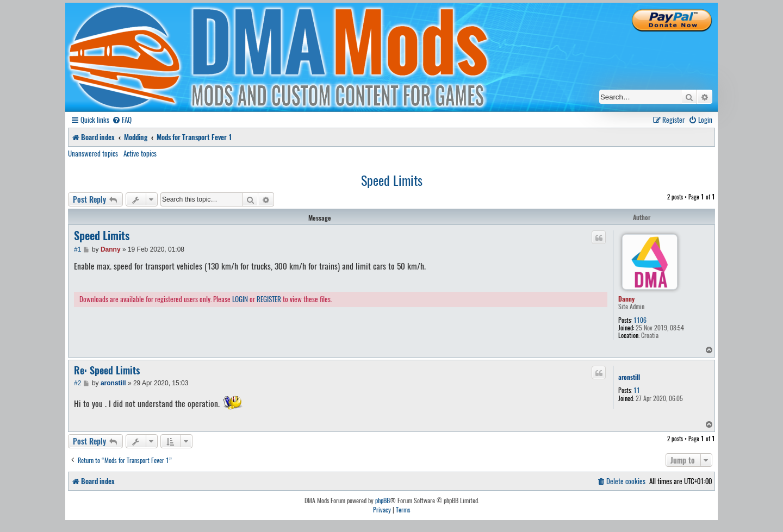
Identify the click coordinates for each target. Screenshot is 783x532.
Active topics (140, 153)
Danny (626, 299)
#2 (77, 383)
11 (637, 390)
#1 (77, 249)
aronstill (629, 377)
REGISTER (269, 299)
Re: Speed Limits (107, 370)
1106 (640, 320)
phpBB (383, 500)
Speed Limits (392, 180)
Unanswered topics (93, 153)
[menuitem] (122, 120)
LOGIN (240, 299)
